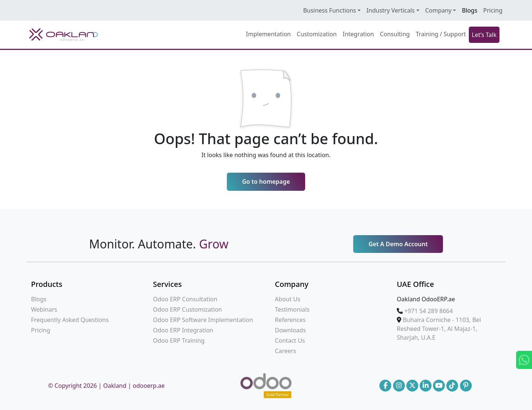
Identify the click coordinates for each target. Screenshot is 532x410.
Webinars (44, 309)
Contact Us (290, 340)
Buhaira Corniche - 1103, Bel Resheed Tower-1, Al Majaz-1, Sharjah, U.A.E (439, 329)
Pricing (493, 10)
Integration (358, 34)
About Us (288, 299)
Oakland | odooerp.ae (134, 386)
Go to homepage (266, 182)
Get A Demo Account (398, 244)
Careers (286, 351)
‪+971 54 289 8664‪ (428, 311)
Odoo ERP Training (179, 340)
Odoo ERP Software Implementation (203, 320)
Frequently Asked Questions (70, 320)
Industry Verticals (391, 10)
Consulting (395, 34)
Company (439, 10)
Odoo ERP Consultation (185, 299)
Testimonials (292, 309)
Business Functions (329, 10)
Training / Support (441, 34)
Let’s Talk (484, 35)
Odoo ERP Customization (187, 309)
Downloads (290, 330)
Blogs (470, 10)
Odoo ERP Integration (183, 330)
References (290, 320)
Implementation (268, 34)
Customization (317, 34)
